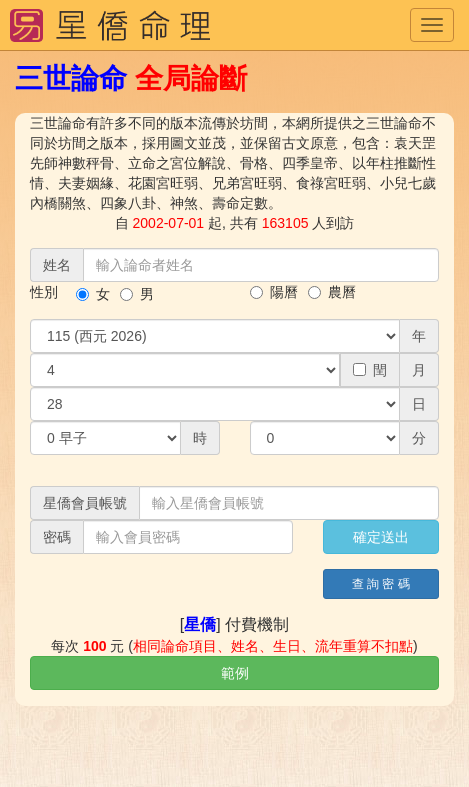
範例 (235, 673)
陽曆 (274, 292)
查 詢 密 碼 (381, 584)
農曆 (332, 292)
